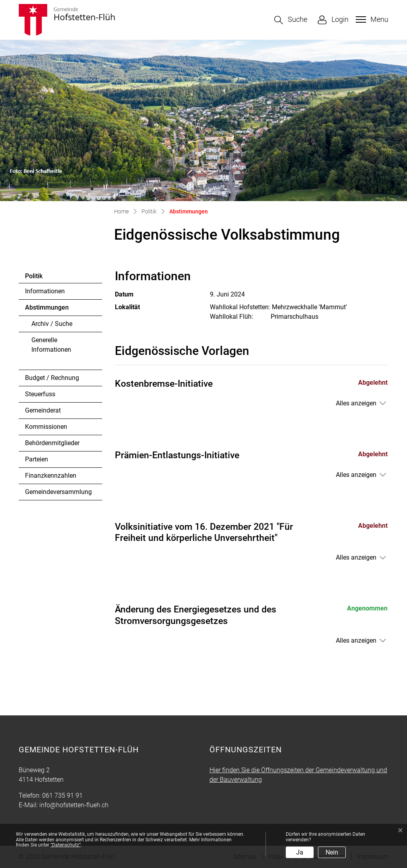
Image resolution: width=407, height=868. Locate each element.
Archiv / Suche (52, 324)
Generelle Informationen (51, 345)
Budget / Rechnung (52, 378)
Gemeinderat (43, 410)
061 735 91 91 (62, 795)
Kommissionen (46, 427)
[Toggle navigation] (371, 19)
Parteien (37, 459)
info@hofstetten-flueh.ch (74, 805)
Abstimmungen (47, 310)
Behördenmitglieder (52, 443)
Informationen (45, 291)
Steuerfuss (40, 394)
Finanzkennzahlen (51, 476)
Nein (332, 852)
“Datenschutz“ (66, 845)
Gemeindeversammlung (58, 492)
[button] (291, 20)
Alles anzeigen (356, 403)
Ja (300, 852)
